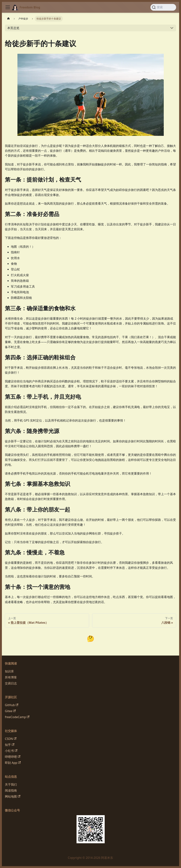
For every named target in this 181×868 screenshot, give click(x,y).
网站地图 (13, 796)
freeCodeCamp (17, 717)
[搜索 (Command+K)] (163, 7)
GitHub (12, 705)
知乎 (10, 745)
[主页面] (8, 19)
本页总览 (13, 28)
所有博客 (11, 677)
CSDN (11, 739)
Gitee (10, 711)
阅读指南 (11, 790)
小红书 (11, 751)
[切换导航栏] (8, 7)
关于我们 (11, 784)
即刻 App (13, 763)
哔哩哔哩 (13, 757)
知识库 (9, 671)
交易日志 (11, 683)
